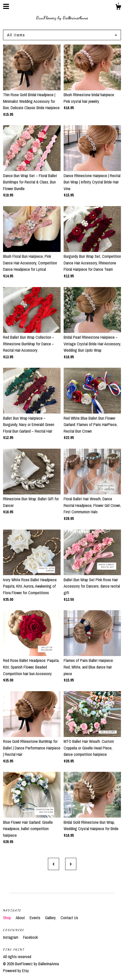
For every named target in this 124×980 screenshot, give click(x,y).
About (21, 918)
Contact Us (69, 918)
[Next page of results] (71, 864)
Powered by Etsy (16, 971)
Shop (7, 918)
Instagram (11, 937)
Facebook (30, 937)
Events (36, 918)
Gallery (51, 918)
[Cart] (118, 8)
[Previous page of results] (54, 864)
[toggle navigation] (6, 6)
